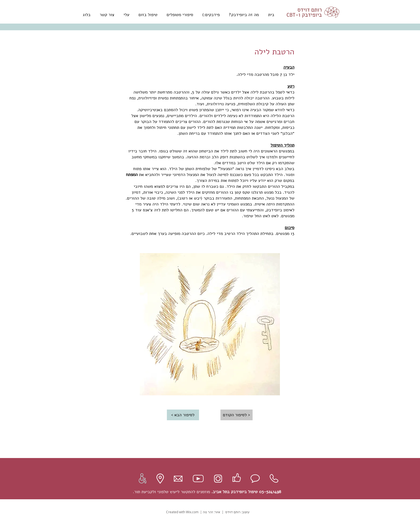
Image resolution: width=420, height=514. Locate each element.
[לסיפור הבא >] (183, 415)
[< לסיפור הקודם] (237, 415)
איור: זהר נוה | (210, 512)
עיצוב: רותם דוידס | (235, 512)
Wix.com (192, 512)
